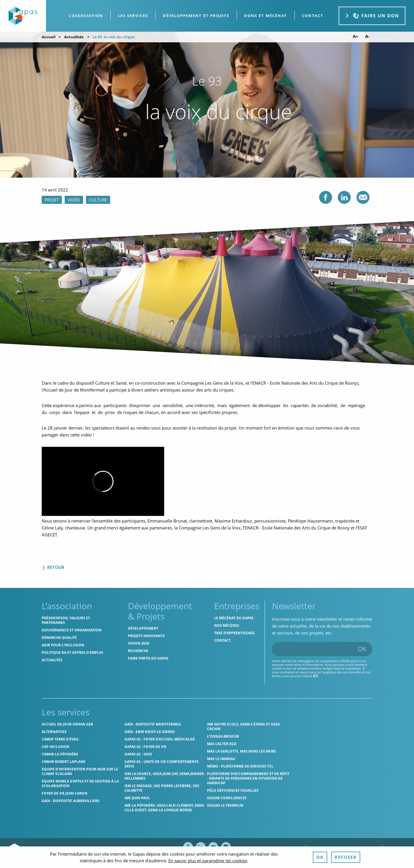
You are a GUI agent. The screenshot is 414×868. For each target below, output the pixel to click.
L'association (86, 16)
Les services (133, 16)
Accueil (49, 37)
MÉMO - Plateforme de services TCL (240, 766)
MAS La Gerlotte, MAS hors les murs (241, 751)
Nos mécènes (227, 625)
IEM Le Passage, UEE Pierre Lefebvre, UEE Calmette (162, 788)
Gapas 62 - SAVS (138, 754)
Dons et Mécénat (266, 16)
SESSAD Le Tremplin (225, 805)
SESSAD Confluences (227, 798)
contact (313, 16)
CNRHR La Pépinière (60, 754)
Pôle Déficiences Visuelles (233, 790)
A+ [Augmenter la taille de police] (355, 36)
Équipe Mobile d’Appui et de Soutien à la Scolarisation (80, 784)
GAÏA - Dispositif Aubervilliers (71, 801)
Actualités (74, 37)
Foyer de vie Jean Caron (65, 793)
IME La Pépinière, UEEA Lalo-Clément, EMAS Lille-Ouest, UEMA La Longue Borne (164, 808)
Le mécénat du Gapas (234, 618)
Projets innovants (146, 636)
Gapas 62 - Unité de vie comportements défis (162, 764)
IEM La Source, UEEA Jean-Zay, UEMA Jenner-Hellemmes (165, 776)
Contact (222, 640)
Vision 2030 (139, 643)
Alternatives (54, 732)
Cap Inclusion (55, 747)
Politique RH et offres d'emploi (72, 653)
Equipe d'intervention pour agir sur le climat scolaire (80, 771)
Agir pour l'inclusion (63, 645)
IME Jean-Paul (137, 798)
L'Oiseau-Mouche (223, 736)
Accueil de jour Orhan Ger (67, 724)
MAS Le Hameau (221, 759)
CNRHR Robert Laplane (64, 762)
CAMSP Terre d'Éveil (60, 739)
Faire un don (372, 16)
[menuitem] (86, 16)
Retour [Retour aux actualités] (53, 567)
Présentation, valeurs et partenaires (66, 620)
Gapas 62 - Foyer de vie (145, 747)
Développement (143, 628)
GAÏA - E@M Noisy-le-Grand (150, 732)
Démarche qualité (59, 638)
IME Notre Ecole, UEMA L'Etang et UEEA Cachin (243, 727)
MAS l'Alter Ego (222, 744)
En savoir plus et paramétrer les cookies (208, 861)
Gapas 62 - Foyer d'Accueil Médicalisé (160, 739)
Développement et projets (196, 16)
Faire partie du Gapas (148, 658)
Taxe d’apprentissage (234, 633)
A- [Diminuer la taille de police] (367, 36)
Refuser (346, 857)
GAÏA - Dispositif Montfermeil (153, 724)
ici (315, 676)
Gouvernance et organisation (72, 630)
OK (362, 649)
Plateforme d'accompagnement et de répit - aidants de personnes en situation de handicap (248, 778)
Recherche (138, 651)
